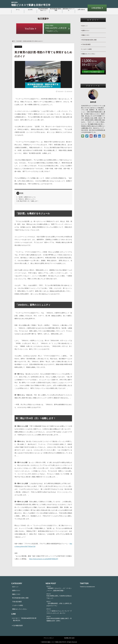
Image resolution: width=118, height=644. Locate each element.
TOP (13, 41)
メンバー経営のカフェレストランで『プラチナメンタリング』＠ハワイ (59, 611)
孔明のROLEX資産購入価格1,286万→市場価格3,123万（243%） (59, 619)
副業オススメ (86, 31)
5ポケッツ (85, 26)
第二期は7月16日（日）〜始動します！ (28, 201)
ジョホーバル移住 (87, 49)
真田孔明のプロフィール (69, 10)
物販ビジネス (86, 35)
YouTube (29, 29)
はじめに (30, 10)
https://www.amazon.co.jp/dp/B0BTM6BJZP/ (44, 559)
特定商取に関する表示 (69, 638)
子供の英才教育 (19, 41)
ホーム (18, 10)
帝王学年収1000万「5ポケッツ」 (43, 10)
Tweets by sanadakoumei (87, 587)
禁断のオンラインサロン (89, 54)
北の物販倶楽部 (18, 626)
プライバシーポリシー (49, 638)
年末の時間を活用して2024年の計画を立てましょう (59, 596)
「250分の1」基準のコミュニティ (27, 199)
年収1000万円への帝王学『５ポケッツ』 (57, 28)
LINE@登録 (96, 8)
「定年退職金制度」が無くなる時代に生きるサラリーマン (59, 604)
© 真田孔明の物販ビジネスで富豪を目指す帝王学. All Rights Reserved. (59, 642)
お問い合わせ (81, 10)
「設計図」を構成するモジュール (27, 197)
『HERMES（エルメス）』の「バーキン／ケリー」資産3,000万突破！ (59, 589)
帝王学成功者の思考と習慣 (56, 10)
